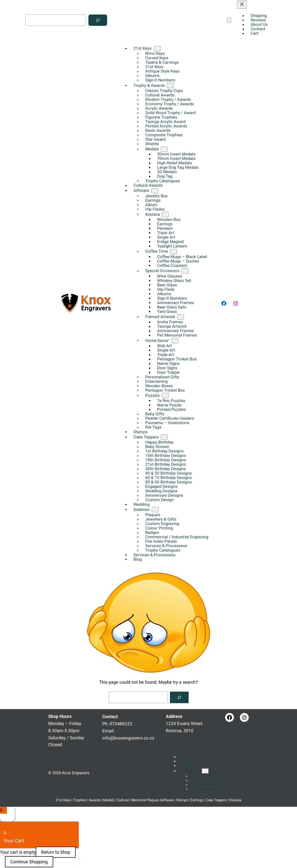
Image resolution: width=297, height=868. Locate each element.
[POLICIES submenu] (205, 771)
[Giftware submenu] (155, 191)
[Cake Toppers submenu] (164, 437)
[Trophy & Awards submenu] (170, 85)
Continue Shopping (29, 862)
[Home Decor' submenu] (175, 341)
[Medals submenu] (164, 149)
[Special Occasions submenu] (185, 271)
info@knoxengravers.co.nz (128, 738)
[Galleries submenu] (155, 510)
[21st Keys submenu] (157, 49)
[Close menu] (242, 5)
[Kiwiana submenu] (165, 214)
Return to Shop (56, 852)
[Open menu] (229, 20)
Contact (110, 717)
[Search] (98, 20)
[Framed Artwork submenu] (181, 317)
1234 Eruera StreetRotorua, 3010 (184, 723)
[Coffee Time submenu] (173, 252)
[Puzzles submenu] (165, 395)
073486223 (121, 724)
